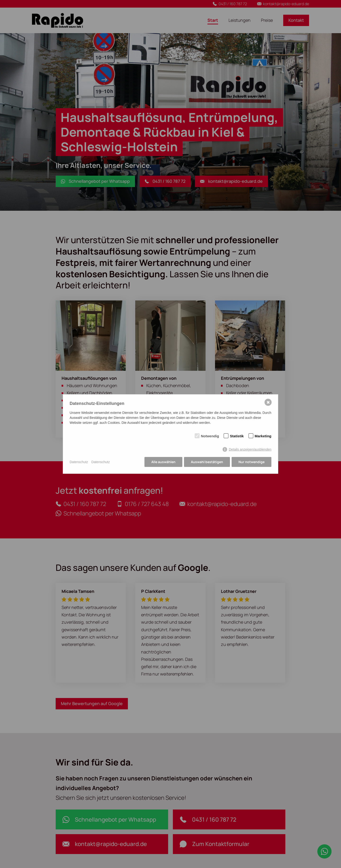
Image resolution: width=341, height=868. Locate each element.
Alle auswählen (163, 462)
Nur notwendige (251, 462)
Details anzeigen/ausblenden (250, 449)
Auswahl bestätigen (207, 462)
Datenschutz (79, 462)
